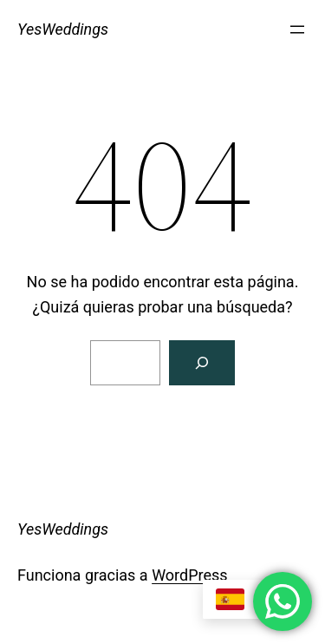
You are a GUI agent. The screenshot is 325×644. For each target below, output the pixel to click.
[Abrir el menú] (297, 30)
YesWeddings (63, 29)
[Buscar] (202, 363)
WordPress (189, 575)
